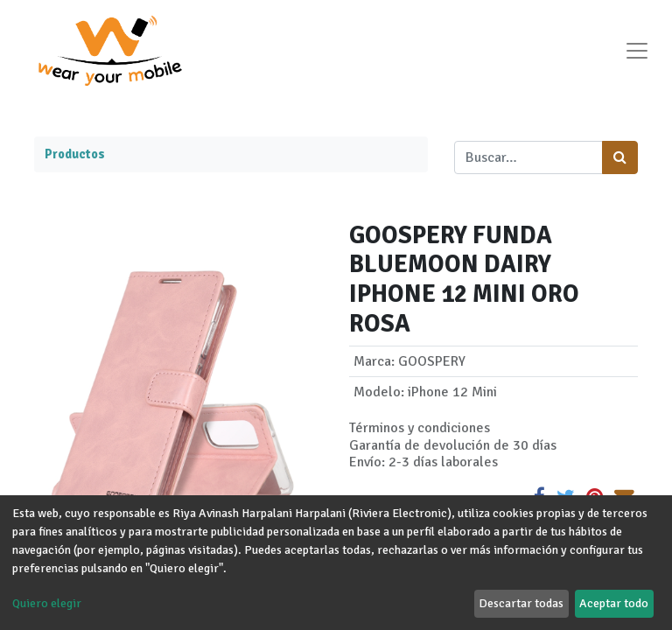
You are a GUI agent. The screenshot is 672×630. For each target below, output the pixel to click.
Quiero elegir (47, 603)
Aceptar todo (614, 603)
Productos (75, 154)
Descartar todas (521, 603)
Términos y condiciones (420, 428)
